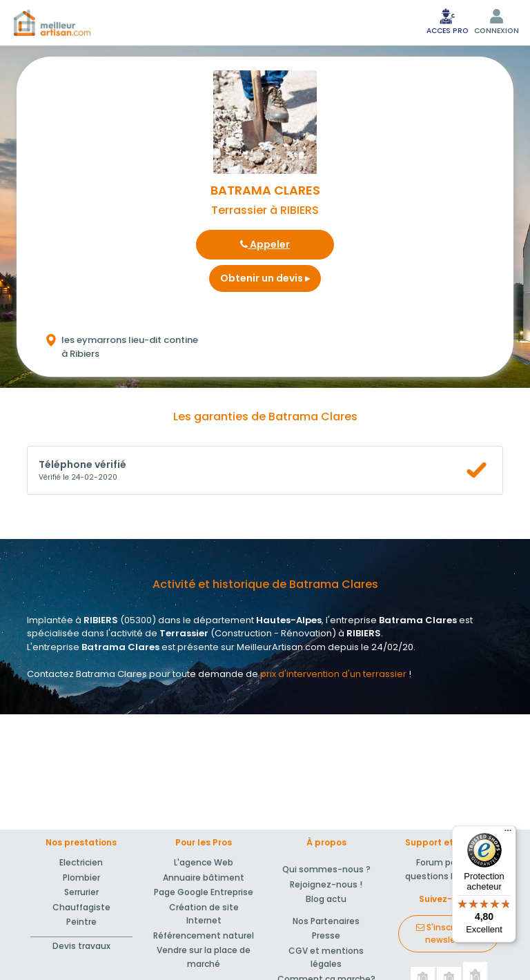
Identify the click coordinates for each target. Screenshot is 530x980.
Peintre (81, 922)
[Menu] (508, 834)
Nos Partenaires (326, 921)
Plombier (81, 878)
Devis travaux (81, 946)
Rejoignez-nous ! (326, 884)
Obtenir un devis (265, 278)
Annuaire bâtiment (204, 878)
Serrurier (81, 892)
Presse (326, 935)
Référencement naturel (204, 935)
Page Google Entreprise (204, 892)
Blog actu (326, 899)
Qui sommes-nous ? (326, 869)
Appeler (265, 244)
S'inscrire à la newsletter (449, 933)
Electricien (81, 862)
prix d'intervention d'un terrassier (333, 674)
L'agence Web (204, 862)
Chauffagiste (81, 907)
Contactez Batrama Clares (87, 674)
